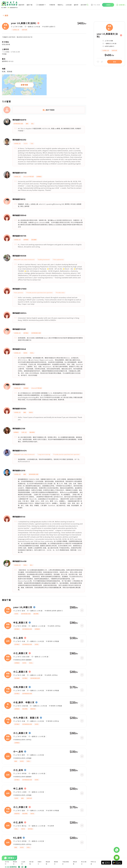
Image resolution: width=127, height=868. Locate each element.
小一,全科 (18, 752)
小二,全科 (18, 638)
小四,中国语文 (20, 687)
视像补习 (40, 863)
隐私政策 (75, 863)
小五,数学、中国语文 (24, 702)
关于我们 (7, 863)
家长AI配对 (84, 863)
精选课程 (48, 863)
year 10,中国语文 (23, 607)
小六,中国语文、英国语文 (26, 718)
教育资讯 (15, 863)
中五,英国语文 (20, 623)
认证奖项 (23, 863)
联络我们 (56, 863)
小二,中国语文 (20, 807)
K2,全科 (18, 838)
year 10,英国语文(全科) (24, 23)
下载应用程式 (65, 863)
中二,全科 (18, 789)
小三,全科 (18, 770)
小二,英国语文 (20, 672)
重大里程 (31, 863)
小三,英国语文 (20, 653)
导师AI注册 (93, 863)
